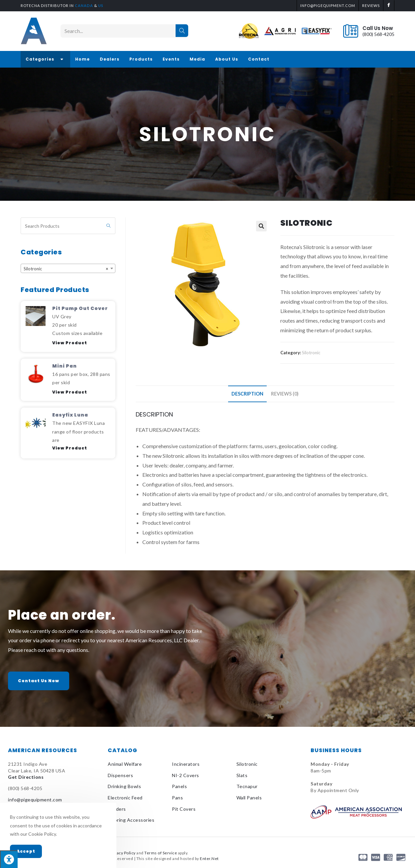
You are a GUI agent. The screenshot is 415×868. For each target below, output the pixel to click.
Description (247, 394)
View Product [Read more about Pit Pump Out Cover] (70, 343)
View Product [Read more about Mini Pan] (70, 392)
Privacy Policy (122, 853)
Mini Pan (65, 366)
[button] (39, 681)
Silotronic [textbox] (66, 269)
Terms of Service (161, 853)
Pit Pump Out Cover (80, 308)
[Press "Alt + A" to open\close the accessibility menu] (9, 859)
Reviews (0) (285, 394)
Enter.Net (209, 859)
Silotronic (311, 353)
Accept (26, 851)
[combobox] (68, 268)
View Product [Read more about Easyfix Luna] (70, 448)
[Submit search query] (109, 226)
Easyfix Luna (70, 415)
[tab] (247, 394)
